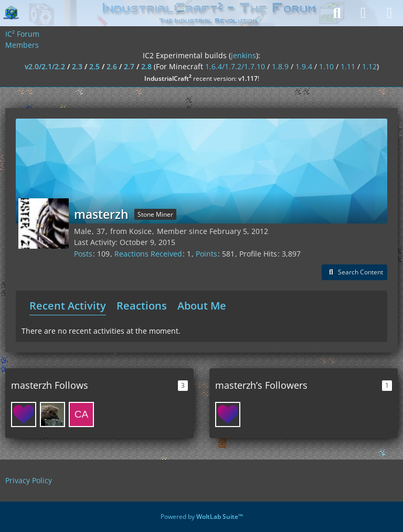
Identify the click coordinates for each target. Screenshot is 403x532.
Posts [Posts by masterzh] (83, 254)
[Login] (363, 13)
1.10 (326, 66)
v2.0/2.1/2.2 (45, 66)
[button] (354, 272)
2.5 (94, 66)
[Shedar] (52, 414)
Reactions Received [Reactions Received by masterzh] (148, 254)
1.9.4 (304, 66)
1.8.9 (280, 66)
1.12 (369, 66)
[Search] (337, 13)
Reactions (142, 306)
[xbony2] (24, 414)
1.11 (348, 66)
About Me (202, 306)
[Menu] (389, 13)
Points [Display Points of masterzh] (206, 254)
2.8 (146, 66)
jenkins (243, 55)
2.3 (77, 66)
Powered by (202, 517)
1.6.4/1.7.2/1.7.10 (235, 66)
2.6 (112, 66)
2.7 (129, 66)
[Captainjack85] (81, 414)
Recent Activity (68, 306)
